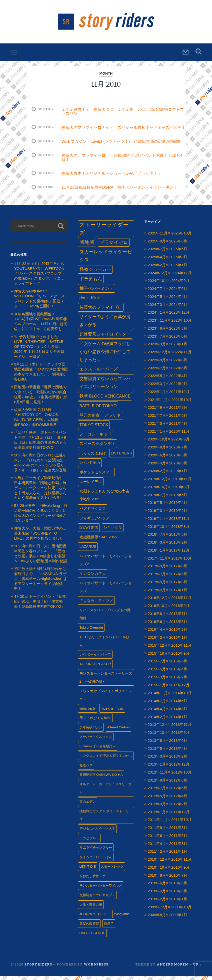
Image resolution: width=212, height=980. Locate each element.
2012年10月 (181, 776)
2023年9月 (157, 332)
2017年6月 (178, 578)
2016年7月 (178, 618)
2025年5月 (178, 253)
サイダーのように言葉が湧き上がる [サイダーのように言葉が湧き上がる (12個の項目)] (105, 325)
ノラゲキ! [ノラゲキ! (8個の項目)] (113, 419)
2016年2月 (157, 641)
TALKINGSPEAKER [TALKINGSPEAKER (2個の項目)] (95, 668)
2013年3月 (157, 760)
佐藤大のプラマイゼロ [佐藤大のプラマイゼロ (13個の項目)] (101, 311)
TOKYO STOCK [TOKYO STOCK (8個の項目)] (94, 429)
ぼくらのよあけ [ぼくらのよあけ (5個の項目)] (93, 457)
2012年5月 (157, 800)
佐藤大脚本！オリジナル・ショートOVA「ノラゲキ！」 (112, 177)
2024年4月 (178, 300)
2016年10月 (158, 610)
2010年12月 (158, 863)
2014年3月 (178, 713)
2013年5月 (157, 752)
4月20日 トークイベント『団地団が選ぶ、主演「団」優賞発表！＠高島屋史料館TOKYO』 (40, 605)
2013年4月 (178, 752)
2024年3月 (157, 308)
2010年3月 (178, 895)
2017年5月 (157, 586)
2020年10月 (158, 443)
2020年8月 (157, 451)
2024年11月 (181, 277)
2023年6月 (178, 340)
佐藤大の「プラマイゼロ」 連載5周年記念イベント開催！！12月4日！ (122, 161)
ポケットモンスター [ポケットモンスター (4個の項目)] (96, 476)
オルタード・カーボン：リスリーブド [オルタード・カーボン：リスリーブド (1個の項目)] (105, 792)
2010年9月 (180, 871)
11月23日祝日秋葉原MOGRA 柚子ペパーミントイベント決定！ (119, 191)
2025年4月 (157, 261)
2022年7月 (157, 372)
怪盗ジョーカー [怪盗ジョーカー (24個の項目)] (95, 273)
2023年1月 (178, 348)
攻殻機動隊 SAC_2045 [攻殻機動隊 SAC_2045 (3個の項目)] (98, 541)
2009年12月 (158, 911)
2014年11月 (158, 697)
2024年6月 (178, 293)
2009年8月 (157, 919)
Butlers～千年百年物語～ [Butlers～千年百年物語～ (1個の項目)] (98, 750)
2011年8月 (178, 832)
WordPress (96, 968)
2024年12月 (158, 277)
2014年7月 (157, 705)
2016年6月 (157, 626)
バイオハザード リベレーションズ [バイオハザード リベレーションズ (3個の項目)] (106, 591)
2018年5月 (178, 538)
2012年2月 (178, 808)
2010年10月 (158, 871)
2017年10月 (181, 562)
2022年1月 (157, 396)
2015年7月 (157, 665)
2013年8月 (157, 744)
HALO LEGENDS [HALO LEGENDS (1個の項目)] (92, 937)
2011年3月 (178, 848)
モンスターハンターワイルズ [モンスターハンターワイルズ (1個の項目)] (101, 889)
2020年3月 (178, 467)
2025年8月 (178, 245)
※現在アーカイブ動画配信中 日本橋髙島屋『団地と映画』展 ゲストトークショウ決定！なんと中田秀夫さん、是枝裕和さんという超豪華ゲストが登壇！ (40, 492)
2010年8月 (157, 879)
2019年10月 (158, 491)
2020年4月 (157, 467)
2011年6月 (157, 840)
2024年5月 (157, 300)
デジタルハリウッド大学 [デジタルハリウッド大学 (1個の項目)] (97, 833)
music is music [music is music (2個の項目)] (112, 712)
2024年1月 (157, 316)
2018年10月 (158, 530)
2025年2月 (157, 269)
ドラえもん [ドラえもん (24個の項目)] (91, 283)
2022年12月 (158, 356)
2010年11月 (181, 863)
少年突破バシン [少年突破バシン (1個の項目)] (91, 731)
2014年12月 (179, 689)
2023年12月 (179, 316)
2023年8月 (178, 332)
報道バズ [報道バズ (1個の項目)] (86, 769)
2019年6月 (178, 499)
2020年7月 (178, 451)
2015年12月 (158, 649)
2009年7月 (178, 919)
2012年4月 (178, 800)
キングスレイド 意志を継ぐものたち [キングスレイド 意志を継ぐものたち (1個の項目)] (106, 760)
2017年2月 (157, 594)
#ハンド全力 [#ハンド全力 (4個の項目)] (90, 467)
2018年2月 (178, 546)
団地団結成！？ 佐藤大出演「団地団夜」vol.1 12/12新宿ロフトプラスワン (123, 115)
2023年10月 (181, 324)
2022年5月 (157, 380)
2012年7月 (157, 792)
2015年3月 (157, 681)
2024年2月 (178, 308)
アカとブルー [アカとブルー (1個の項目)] (89, 842)
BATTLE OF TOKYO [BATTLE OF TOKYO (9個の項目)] (98, 410)
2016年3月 (178, 634)
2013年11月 (181, 729)
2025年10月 (181, 237)
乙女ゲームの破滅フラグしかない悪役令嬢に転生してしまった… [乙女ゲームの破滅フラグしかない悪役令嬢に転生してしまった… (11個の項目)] (105, 356)
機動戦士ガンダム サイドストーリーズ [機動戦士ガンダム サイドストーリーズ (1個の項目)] (106, 819)
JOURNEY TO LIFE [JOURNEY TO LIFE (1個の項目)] (94, 918)
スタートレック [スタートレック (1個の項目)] (112, 871)
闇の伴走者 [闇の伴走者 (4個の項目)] (89, 531)
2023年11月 (158, 324)
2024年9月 (180, 285)
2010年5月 (178, 887)
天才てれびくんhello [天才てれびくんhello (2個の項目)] (95, 722)
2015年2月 (178, 681)
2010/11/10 (45, 159)
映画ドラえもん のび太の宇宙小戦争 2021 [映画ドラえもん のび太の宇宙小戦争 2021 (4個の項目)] (104, 499)
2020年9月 (180, 443)
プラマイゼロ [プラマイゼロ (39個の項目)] (114, 246)
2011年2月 (157, 856)
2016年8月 (157, 618)
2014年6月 (178, 705)
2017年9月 (157, 570)
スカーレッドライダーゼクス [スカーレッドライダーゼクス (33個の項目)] (106, 260)
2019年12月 (158, 483)
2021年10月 (181, 404)
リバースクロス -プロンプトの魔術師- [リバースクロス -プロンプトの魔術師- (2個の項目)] (105, 618)
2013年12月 (158, 729)
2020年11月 (179, 435)
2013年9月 (180, 736)
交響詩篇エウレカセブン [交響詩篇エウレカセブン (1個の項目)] (97, 899)
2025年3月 (178, 261)
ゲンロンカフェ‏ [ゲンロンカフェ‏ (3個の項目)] (93, 578)
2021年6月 (178, 419)
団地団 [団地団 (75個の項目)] (87, 246)
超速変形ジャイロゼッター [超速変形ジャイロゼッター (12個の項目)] (105, 338)
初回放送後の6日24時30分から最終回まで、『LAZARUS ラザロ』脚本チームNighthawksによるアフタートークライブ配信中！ (41, 583)
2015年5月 (157, 673)
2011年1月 (178, 856)
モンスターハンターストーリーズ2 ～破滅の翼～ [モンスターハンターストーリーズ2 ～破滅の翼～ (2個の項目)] (106, 681)
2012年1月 (157, 816)
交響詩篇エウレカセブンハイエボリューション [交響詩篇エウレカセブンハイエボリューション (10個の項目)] (105, 387)
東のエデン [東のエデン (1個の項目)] (88, 806)
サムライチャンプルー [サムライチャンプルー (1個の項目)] (96, 852)
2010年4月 (157, 895)
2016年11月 (181, 602)
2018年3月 (157, 546)
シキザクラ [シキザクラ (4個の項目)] (113, 531)
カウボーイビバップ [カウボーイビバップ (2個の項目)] (95, 658)
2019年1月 (157, 522)
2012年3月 (157, 808)
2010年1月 (178, 903)
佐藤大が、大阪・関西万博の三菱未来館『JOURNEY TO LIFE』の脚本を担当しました (40, 537)
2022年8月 (178, 364)
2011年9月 (157, 832)
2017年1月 (178, 594)
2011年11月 (158, 824)
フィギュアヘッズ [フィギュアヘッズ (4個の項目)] (94, 522)
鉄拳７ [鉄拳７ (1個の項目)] (109, 927)
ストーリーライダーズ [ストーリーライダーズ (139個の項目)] (104, 233)
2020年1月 (178, 475)
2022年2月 (178, 388)
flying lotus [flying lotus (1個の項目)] (122, 918)
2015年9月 (180, 657)
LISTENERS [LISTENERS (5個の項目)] (121, 457)
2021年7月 (157, 419)
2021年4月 (178, 427)
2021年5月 (157, 427)
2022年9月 (157, 364)
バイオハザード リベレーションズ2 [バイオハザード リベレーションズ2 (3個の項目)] (106, 564)
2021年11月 (158, 404)
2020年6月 (157, 459)
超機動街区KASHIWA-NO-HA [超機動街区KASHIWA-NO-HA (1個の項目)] (101, 779)
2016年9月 (180, 610)
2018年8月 (180, 530)
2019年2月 (178, 514)
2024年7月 (157, 293)
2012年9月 (157, 784)
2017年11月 (158, 562)
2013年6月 (178, 744)
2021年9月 (157, 412)
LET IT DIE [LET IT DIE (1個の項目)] (88, 871)
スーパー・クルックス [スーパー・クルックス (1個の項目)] (96, 741)
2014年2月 (157, 721)
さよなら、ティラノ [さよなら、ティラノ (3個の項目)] (96, 604)
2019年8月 (180, 491)
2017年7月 (157, 578)
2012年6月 (178, 792)
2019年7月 (157, 499)
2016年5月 (178, 626)
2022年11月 (181, 356)
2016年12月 (158, 602)
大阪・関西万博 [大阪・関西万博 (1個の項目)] (91, 908)
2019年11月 (181, 483)
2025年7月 (157, 253)
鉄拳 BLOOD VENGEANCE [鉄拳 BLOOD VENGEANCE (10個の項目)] (105, 400)
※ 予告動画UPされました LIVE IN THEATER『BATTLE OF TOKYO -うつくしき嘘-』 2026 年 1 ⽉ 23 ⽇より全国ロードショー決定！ (39, 351)
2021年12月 (179, 396)
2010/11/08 (45, 191)
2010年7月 (178, 879)
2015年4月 (178, 673)
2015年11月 (181, 649)
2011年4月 (157, 848)
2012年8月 (178, 784)
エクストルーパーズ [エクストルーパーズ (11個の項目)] (99, 373)
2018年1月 (157, 554)
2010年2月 (157, 903)
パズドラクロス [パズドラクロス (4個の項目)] (93, 512)
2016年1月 (178, 641)
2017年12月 (179, 554)
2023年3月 (157, 348)
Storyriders (106, 24)
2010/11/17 (45, 113)
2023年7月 (157, 340)
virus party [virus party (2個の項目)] (88, 712)
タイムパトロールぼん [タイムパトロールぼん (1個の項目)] (96, 861)
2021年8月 (178, 412)
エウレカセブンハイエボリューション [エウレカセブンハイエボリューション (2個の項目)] (106, 699)
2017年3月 (178, 586)
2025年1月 (178, 269)
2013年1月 (157, 768)
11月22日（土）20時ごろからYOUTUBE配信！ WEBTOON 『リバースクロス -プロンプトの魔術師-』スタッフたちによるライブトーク (39, 277)
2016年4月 (157, 634)
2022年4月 (178, 380)
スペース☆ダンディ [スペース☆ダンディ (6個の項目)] (97, 448)
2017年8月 (178, 570)
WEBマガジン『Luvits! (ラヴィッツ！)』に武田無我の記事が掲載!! (121, 145)
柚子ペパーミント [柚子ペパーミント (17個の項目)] (96, 292)
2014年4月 (157, 713)
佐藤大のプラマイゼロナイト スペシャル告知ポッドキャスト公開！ (123, 131)
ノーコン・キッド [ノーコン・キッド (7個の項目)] (95, 438)
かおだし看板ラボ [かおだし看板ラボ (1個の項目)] (92, 880)
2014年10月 (181, 697)
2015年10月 (158, 657)
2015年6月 (178, 665)
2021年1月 (157, 435)
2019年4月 (178, 507)
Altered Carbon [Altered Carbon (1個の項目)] (118, 731)
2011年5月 (178, 840)
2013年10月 (158, 736)
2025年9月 (157, 245)
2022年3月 (157, 388)
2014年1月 (178, 721)
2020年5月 (178, 459)
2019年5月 (157, 507)
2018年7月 (157, 538)
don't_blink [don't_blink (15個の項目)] (90, 302)
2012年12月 (179, 768)
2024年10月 (158, 285)
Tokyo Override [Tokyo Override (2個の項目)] (91, 631)
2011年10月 (181, 824)
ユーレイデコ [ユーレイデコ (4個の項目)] (91, 486)
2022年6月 (178, 372)
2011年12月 (179, 816)
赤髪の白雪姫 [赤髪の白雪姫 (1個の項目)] (89, 927)
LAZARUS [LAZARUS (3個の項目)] (88, 551)
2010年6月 (157, 887)
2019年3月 (157, 514)
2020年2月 (157, 475)
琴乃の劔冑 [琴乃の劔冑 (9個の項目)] (89, 419)
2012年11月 (158, 776)
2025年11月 (158, 237)
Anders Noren (172, 968)
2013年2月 (178, 760)
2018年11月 (179, 522)
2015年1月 (157, 689)
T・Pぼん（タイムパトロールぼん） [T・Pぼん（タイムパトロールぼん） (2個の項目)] (104, 645)
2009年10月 (181, 911)
